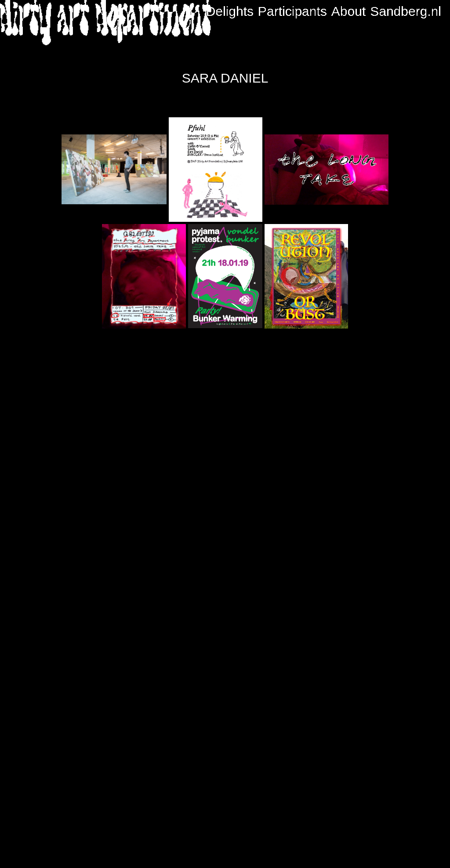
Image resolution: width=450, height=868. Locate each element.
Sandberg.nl (406, 11)
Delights (230, 11)
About (348, 11)
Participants (292, 11)
